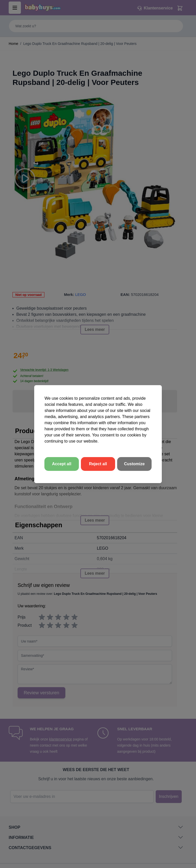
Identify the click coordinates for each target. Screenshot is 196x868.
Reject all (98, 464)
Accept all (62, 464)
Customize (134, 464)
